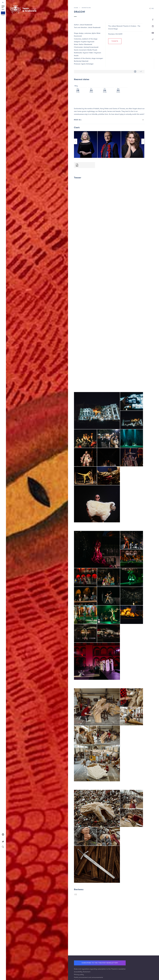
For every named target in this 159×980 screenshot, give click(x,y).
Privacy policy (79, 975)
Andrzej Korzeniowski (91, 47)
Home (76, 8)
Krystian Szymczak (88, 42)
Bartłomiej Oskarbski (81, 61)
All (151, 8)
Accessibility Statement (82, 972)
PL (3, 3)
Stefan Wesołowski (85, 44)
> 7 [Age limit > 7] (141, 72)
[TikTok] (153, 40)
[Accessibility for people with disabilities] (135, 72)
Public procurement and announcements (88, 977)
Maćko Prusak (92, 50)
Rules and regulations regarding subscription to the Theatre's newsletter (100, 969)
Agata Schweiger (87, 64)
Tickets (115, 41)
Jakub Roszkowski (94, 27)
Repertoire (86, 8)
